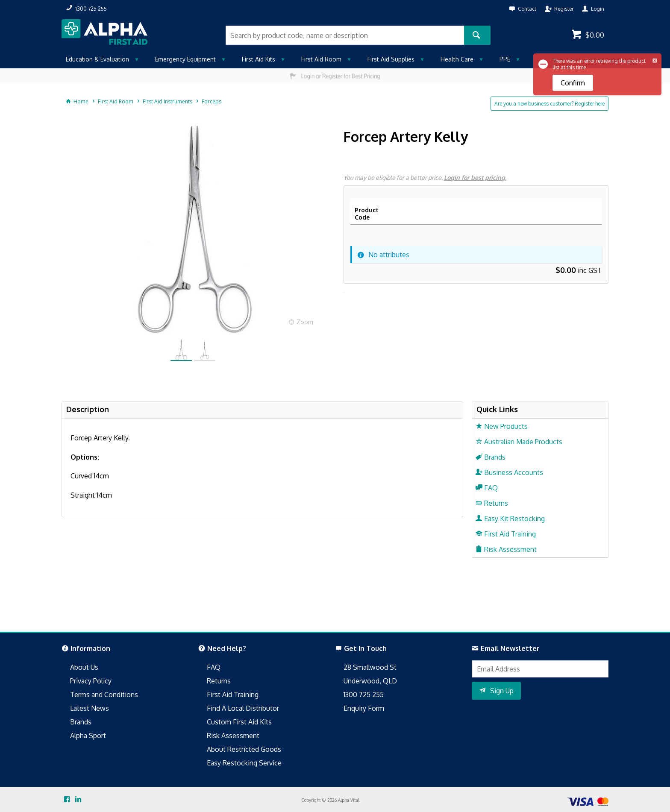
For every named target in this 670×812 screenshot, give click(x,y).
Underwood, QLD (370, 681)
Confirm (573, 83)
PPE (505, 59)
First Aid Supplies (391, 59)
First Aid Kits (259, 59)
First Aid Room (321, 59)
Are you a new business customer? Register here (550, 104)
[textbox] (345, 35)
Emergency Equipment (185, 59)
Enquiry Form (364, 708)
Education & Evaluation (97, 59)
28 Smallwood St (370, 667)
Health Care (457, 59)
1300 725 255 (364, 695)
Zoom (305, 322)
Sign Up (502, 691)
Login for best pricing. (475, 177)
